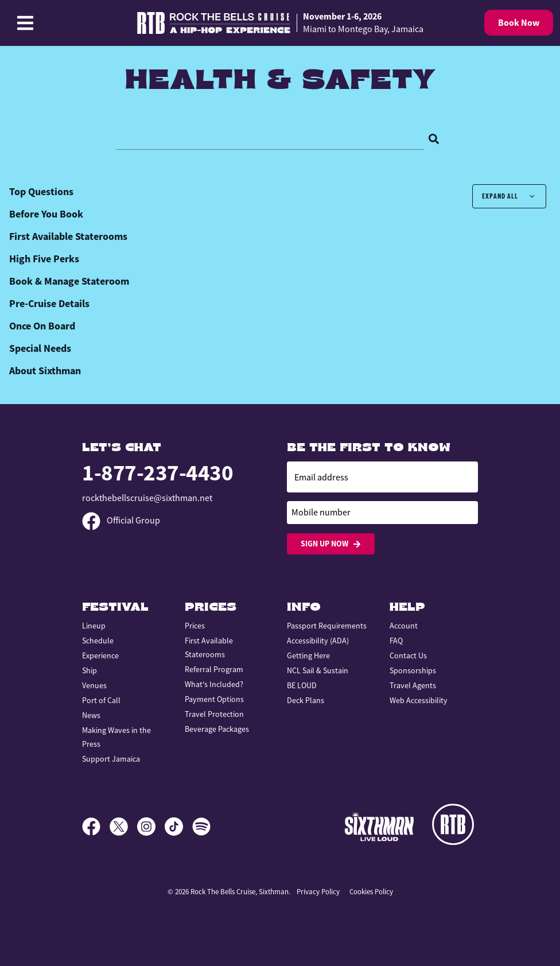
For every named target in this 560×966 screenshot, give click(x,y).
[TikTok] (178, 827)
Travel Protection (214, 714)
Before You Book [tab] (46, 214)
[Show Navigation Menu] (25, 23)
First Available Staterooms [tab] (68, 236)
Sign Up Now (331, 544)
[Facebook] (96, 827)
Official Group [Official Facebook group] (121, 521)
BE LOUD (302, 685)
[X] (123, 827)
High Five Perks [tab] (44, 259)
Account (404, 626)
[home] (280, 23)
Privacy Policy (318, 892)
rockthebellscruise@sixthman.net (147, 498)
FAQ (396, 641)
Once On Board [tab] (42, 326)
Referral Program (214, 669)
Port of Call (101, 700)
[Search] (434, 138)
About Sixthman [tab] (45, 371)
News (91, 715)
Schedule (98, 641)
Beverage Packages (217, 729)
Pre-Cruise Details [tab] (49, 304)
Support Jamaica (111, 759)
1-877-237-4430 (157, 473)
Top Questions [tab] (41, 192)
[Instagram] (151, 827)
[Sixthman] (379, 826)
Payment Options (214, 699)
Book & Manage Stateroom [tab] (69, 281)
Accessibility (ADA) (318, 641)
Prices (195, 626)
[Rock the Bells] (455, 827)
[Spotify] (201, 827)
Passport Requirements (327, 626)
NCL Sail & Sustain (318, 670)
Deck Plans (306, 700)
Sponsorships (413, 670)
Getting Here (308, 655)
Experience (100, 655)
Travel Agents (413, 685)
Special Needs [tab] (40, 348)
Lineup (94, 626)
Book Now (519, 23)
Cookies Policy (371, 892)
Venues (94, 685)
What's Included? (214, 684)
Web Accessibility (419, 700)
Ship (90, 670)
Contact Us (408, 655)
